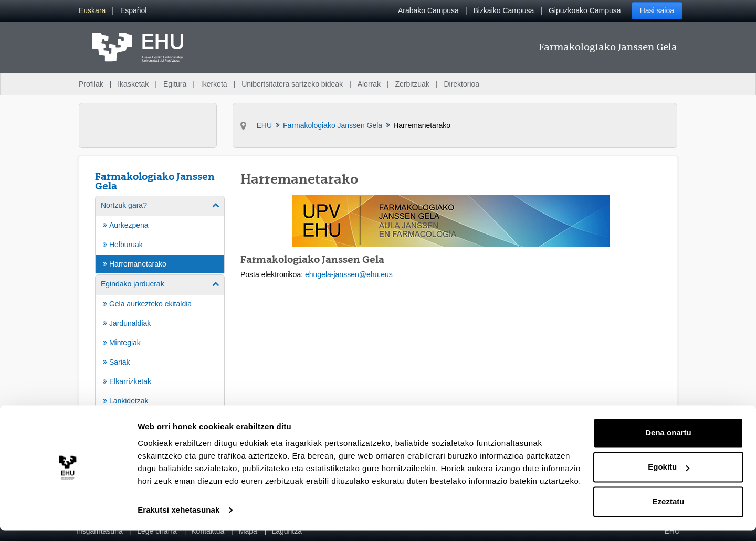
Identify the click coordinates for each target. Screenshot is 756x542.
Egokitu (669, 478)
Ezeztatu (669, 513)
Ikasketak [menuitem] (133, 84)
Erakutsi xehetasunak (178, 521)
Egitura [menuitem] (175, 84)
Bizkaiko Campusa (503, 10)
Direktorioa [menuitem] (461, 84)
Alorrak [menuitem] (369, 84)
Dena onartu (668, 444)
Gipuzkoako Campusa (585, 10)
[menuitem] (92, 11)
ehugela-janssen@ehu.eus (349, 274)
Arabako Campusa (428, 10)
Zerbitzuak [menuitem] (412, 84)
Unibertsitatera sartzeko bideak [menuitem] (292, 84)
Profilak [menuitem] (91, 84)
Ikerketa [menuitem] (214, 84)
